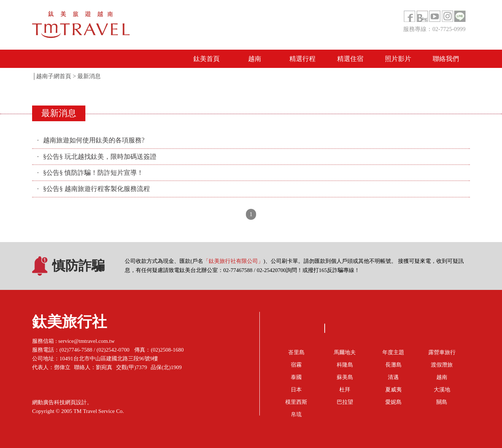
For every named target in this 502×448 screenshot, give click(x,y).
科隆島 (345, 365)
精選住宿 (350, 59)
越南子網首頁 (54, 76)
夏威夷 (393, 390)
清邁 (393, 377)
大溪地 (442, 390)
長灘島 (393, 365)
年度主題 (393, 352)
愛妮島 (393, 402)
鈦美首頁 (206, 59)
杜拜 (345, 390)
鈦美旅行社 (69, 324)
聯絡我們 (446, 59)
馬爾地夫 (345, 352)
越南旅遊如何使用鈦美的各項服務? (94, 140)
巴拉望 (345, 402)
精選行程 (302, 59)
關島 (442, 402)
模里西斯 (296, 402)
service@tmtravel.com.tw (87, 341)
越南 (255, 59)
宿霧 (296, 365)
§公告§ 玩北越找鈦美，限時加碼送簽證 (100, 157)
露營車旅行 (442, 352)
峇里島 (296, 352)
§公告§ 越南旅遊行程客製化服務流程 (96, 189)
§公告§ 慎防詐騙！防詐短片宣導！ (93, 173)
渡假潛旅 (442, 365)
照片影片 (398, 59)
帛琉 (296, 414)
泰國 (296, 377)
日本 (296, 390)
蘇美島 (345, 377)
